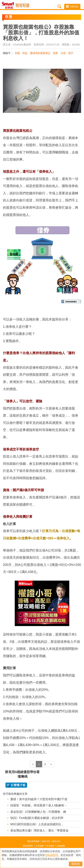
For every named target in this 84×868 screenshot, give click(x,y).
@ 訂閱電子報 (16, 785)
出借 (63, 53)
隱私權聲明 (28, 846)
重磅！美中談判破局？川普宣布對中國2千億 (39, 799)
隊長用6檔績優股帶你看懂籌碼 (22, 774)
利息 (25, 53)
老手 (71, 53)
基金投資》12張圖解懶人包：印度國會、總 (38, 812)
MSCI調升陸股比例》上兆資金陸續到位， (37, 824)
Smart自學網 (9, 5)
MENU (72, 6)
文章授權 (40, 846)
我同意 (76, 864)
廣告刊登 (46, 841)
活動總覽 (61, 846)
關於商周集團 (33, 841)
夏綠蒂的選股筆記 (40, 53)
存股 (17, 53)
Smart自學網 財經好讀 (23, 5)
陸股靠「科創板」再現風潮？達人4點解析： (39, 805)
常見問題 (50, 846)
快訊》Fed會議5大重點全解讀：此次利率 (37, 818)
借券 (55, 53)
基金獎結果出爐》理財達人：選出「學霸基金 (39, 830)
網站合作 (57, 841)
